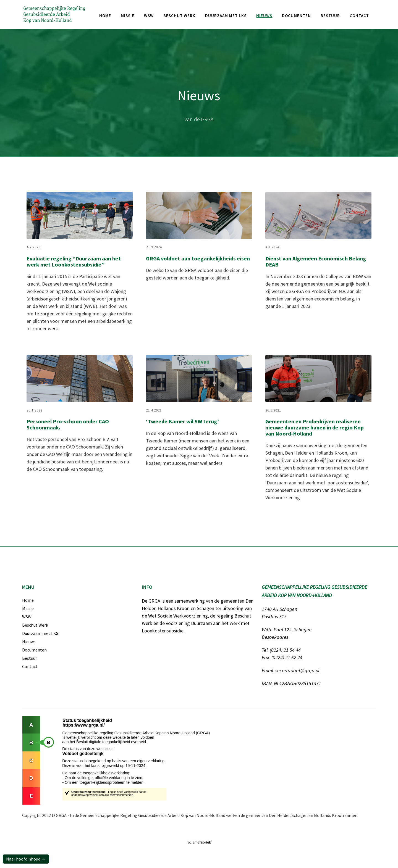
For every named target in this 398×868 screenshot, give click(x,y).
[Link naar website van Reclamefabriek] (199, 842)
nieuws (264, 16)
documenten (296, 16)
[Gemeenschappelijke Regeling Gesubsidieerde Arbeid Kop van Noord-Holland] (54, 14)
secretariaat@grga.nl (297, 670)
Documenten (34, 650)
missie (128, 16)
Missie (28, 608)
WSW (149, 16)
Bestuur (30, 658)
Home (105, 16)
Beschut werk (179, 16)
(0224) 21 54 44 (285, 650)
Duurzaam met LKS (226, 16)
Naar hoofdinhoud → (26, 859)
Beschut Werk (35, 625)
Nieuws (29, 642)
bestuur (330, 16)
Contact (359, 16)
